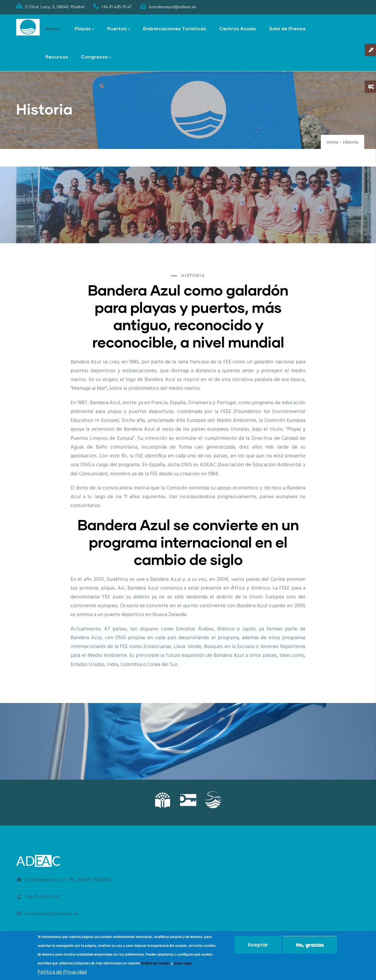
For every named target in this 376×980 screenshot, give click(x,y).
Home (333, 142)
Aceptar (258, 945)
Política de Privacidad (62, 972)
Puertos (119, 29)
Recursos (57, 57)
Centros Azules (238, 28)
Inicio (54, 29)
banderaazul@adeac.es (47, 914)
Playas (84, 29)
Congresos (96, 57)
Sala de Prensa (287, 28)
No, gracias (310, 945)
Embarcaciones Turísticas (175, 28)
